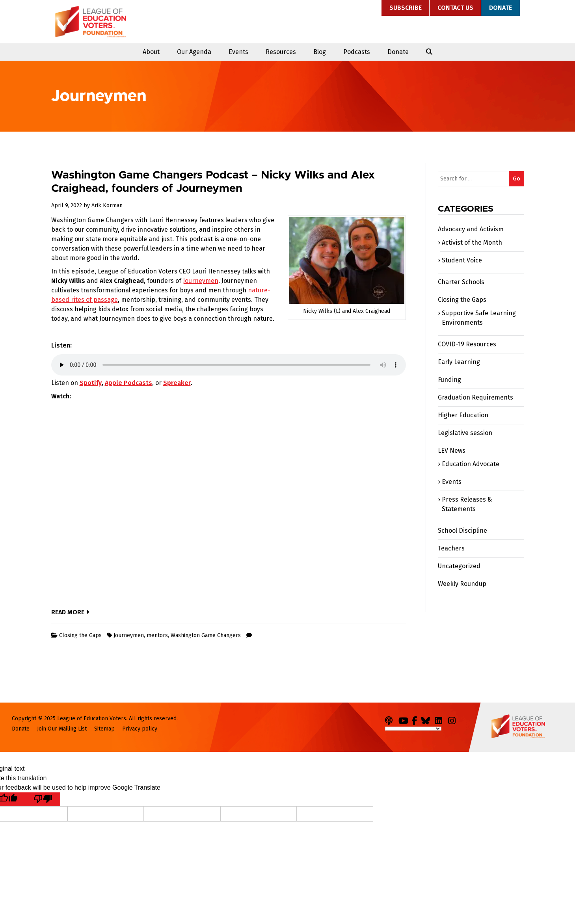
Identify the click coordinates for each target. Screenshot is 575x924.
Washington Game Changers (206, 635)
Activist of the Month (472, 243)
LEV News (452, 451)
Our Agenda (194, 52)
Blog (320, 52)
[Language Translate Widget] (413, 729)
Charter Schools (461, 282)
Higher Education (463, 415)
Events (238, 52)
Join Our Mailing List (62, 729)
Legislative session (465, 433)
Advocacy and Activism (471, 229)
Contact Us (455, 8)
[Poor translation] (43, 799)
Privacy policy (140, 729)
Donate (501, 8)
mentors (157, 635)
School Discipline (462, 531)
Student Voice (462, 260)
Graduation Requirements (475, 397)
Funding (449, 380)
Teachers (451, 548)
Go (516, 179)
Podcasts (357, 52)
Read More (70, 612)
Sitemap (104, 729)
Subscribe (406, 8)
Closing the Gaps (80, 635)
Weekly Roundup (462, 584)
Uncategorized (459, 566)
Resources (281, 52)
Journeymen (201, 281)
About (151, 52)
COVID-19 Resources (467, 344)
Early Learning (459, 362)
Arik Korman (107, 205)
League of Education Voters (91, 22)
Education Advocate (471, 464)
